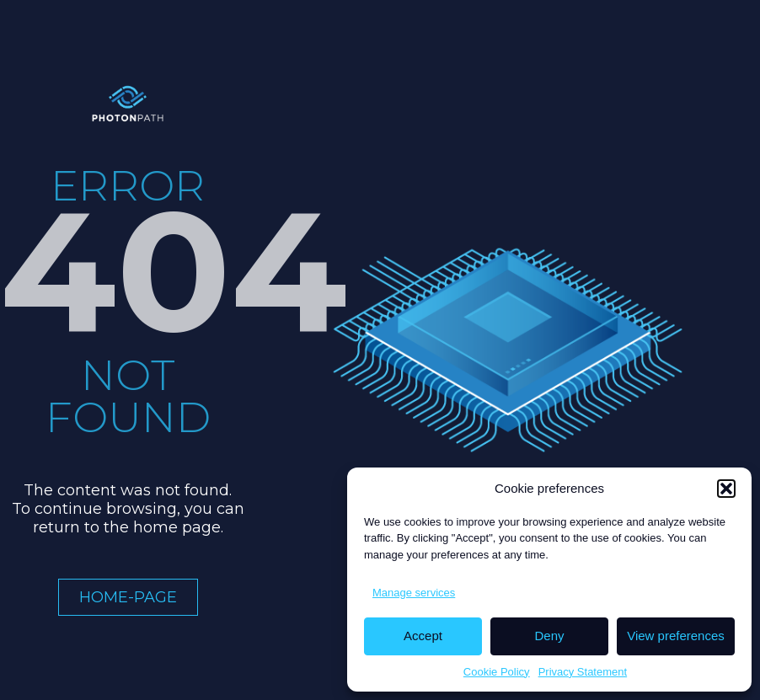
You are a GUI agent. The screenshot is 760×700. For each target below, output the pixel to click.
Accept (423, 636)
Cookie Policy (497, 672)
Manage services (414, 593)
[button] (726, 489)
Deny (549, 636)
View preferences (676, 636)
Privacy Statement (583, 672)
